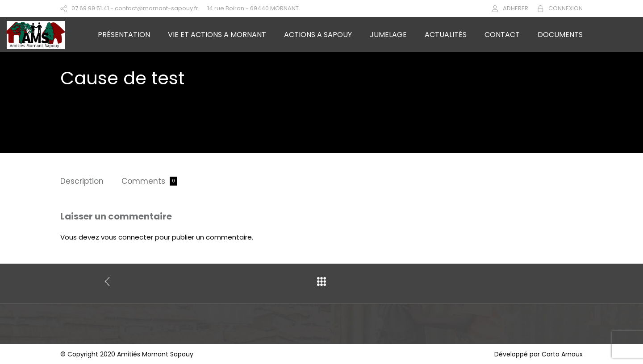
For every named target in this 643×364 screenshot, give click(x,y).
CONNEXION (566, 8)
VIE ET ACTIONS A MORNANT (217, 35)
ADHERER (516, 8)
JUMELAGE (388, 35)
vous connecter (127, 237)
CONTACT (502, 35)
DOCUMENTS (560, 35)
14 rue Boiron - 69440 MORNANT (253, 8)
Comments (143, 181)
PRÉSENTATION (124, 35)
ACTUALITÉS (446, 35)
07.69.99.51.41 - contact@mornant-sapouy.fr (135, 8)
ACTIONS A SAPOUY (318, 35)
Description (82, 181)
